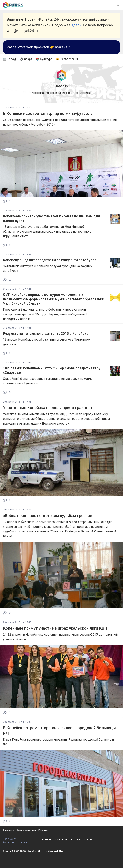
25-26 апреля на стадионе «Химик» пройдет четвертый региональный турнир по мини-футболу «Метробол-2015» (60, 122)
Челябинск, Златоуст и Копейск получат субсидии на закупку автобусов (48, 268)
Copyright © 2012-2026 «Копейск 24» (22, 851)
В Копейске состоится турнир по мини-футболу (48, 113)
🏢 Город (9, 59)
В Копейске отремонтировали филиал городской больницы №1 (59, 731)
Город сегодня (84, 839)
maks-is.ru (63, 47)
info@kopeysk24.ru (53, 851)
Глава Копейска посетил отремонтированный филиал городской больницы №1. (58, 742)
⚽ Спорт (26, 59)
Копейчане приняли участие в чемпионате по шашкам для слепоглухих (51, 218)
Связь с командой (26, 830)
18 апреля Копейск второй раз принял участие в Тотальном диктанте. (47, 342)
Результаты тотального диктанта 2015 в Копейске (46, 334)
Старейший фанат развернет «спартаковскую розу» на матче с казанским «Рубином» (48, 381)
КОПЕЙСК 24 (20, 838)
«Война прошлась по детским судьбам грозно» (47, 516)
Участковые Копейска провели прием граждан (47, 408)
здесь (76, 25)
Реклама (43, 830)
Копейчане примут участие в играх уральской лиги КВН (55, 628)
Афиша (69, 839)
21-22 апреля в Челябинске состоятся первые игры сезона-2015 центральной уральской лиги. (60, 637)
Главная (47, 839)
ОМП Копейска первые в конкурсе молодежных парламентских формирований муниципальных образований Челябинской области (54, 299)
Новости (58, 839)
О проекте (8, 830)
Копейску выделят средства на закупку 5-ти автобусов (50, 260)
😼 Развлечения (67, 59)
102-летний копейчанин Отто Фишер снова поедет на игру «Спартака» (52, 370)
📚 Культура (44, 59)
